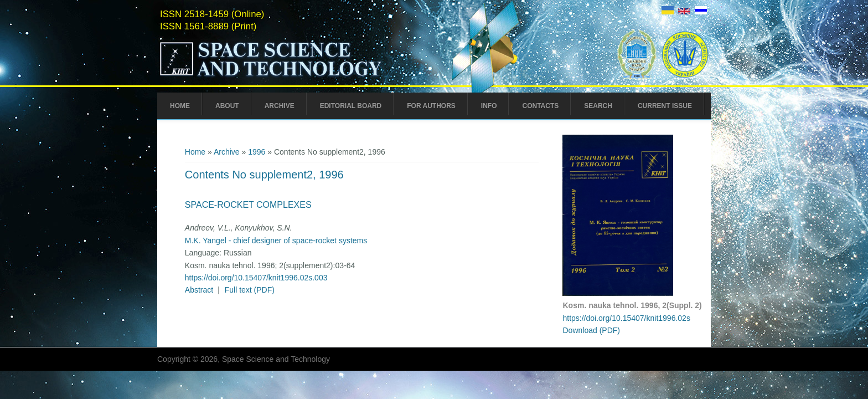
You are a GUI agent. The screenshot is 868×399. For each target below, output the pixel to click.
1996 (257, 152)
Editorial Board (351, 106)
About (227, 106)
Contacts (540, 106)
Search (598, 106)
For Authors (431, 106)
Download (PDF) (591, 330)
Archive (280, 106)
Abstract (199, 290)
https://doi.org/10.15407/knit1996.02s (626, 318)
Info (489, 106)
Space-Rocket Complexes (248, 205)
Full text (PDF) (250, 290)
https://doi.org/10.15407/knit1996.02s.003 (256, 278)
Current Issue (665, 106)
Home (180, 106)
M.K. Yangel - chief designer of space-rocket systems (276, 241)
